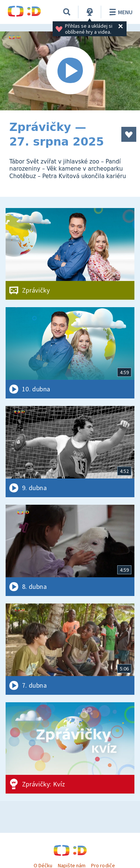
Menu (120, 12)
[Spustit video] (70, 71)
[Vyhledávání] (67, 12)
